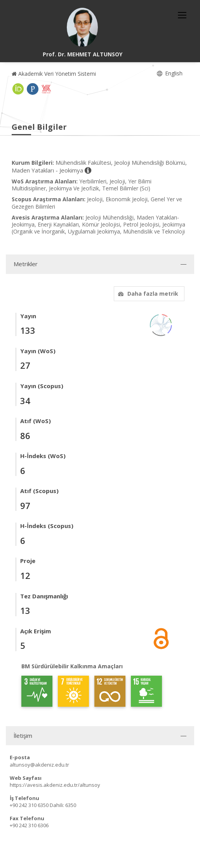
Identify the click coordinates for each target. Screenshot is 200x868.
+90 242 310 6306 (29, 825)
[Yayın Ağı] (161, 324)
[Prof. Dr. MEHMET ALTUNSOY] (82, 27)
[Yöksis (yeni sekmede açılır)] (46, 89)
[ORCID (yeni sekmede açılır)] (18, 89)
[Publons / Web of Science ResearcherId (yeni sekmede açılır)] (33, 89)
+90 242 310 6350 (29, 805)
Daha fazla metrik (147, 294)
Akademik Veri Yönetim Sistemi (54, 74)
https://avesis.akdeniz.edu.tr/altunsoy (55, 785)
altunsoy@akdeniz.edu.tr (39, 765)
